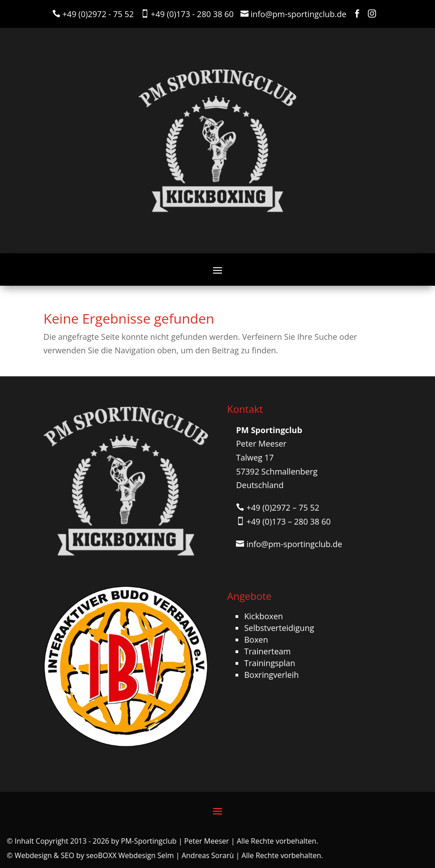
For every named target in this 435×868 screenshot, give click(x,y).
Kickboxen (263, 616)
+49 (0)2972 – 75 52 (283, 507)
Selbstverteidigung (279, 628)
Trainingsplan (270, 663)
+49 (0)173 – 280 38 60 (288, 521)
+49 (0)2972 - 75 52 (98, 14)
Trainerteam (267, 651)
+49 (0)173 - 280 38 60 (192, 14)
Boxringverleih (271, 675)
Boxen (256, 640)
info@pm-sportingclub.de (298, 14)
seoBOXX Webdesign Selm (130, 855)
